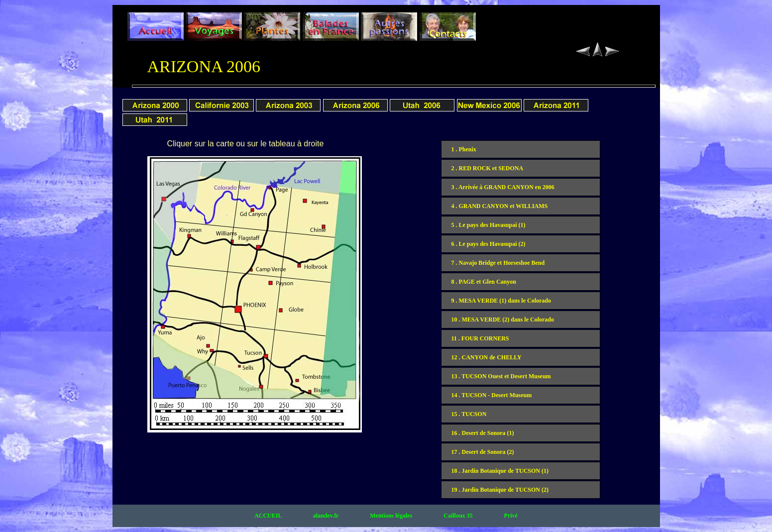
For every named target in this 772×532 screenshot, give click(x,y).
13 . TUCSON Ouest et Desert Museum (501, 376)
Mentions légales (392, 516)
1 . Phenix (464, 149)
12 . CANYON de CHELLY (487, 357)
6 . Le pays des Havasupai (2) (489, 244)
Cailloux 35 (459, 516)
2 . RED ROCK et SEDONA (488, 168)
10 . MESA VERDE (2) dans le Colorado (503, 319)
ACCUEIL (269, 516)
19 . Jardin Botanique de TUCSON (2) (500, 490)
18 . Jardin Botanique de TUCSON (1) (500, 471)
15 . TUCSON (469, 414)
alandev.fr (327, 516)
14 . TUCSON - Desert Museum (492, 395)
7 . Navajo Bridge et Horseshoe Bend (498, 263)
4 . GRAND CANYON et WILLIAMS (500, 206)
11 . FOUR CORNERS (480, 338)
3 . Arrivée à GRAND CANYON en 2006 (503, 187)
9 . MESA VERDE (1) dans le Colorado (501, 301)
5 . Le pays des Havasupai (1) (489, 225)
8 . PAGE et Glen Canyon (484, 282)
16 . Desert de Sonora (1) (483, 433)
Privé (511, 516)
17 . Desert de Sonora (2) (483, 452)
